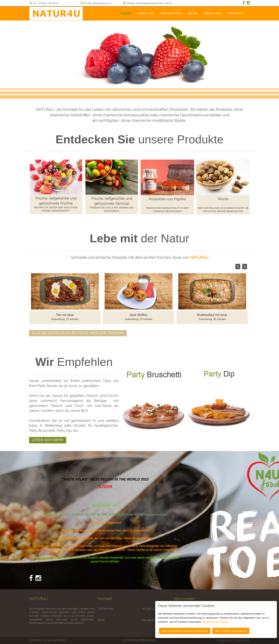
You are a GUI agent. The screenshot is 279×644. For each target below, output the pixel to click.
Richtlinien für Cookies (216, 621)
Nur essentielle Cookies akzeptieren (185, 630)
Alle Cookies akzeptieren (231, 630)
